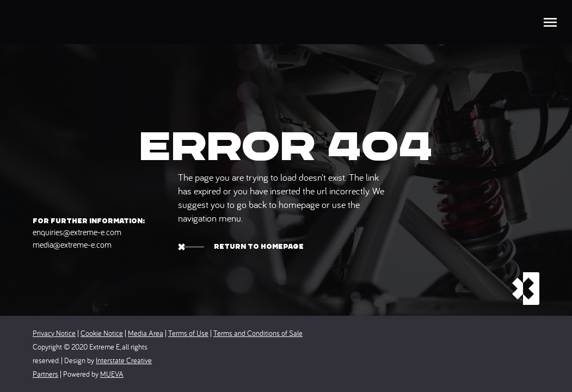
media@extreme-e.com (72, 244)
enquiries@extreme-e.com (77, 232)
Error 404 (286, 146)
